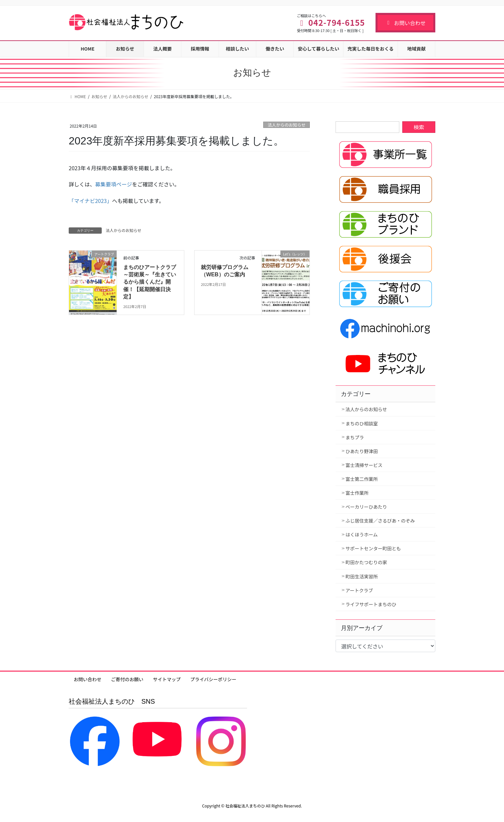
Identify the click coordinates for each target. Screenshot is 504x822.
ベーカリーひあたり (366, 507)
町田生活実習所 (362, 576)
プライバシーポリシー (213, 679)
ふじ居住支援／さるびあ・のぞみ (380, 521)
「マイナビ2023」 (90, 201)
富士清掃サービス (364, 465)
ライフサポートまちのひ (371, 604)
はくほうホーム (362, 534)
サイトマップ (167, 679)
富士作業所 (357, 493)
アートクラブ (359, 590)
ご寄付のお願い (127, 679)
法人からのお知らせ (287, 125)
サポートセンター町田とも (373, 548)
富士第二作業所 (362, 479)
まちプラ (355, 437)
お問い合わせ (405, 23)
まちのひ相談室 (362, 423)
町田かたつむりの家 (366, 562)
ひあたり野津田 (362, 451)
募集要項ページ (114, 184)
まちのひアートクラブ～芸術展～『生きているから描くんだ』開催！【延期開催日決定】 (150, 282)
